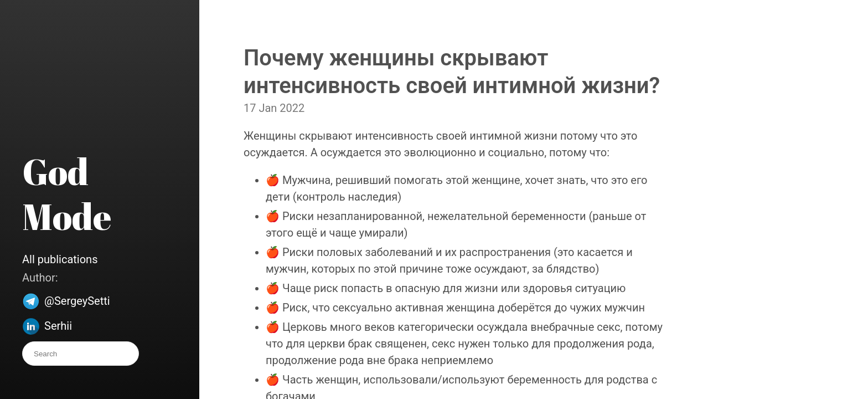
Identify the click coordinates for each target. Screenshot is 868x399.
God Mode (67, 194)
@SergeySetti (77, 301)
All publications (60, 259)
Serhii (58, 326)
